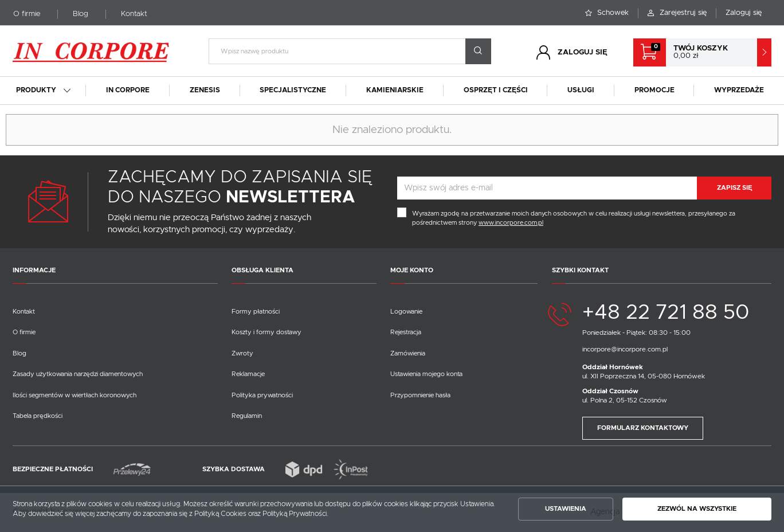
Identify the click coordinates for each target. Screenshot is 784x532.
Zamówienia (408, 353)
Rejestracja (406, 332)
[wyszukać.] (478, 51)
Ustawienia (566, 509)
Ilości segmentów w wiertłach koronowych (75, 395)
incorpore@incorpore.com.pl (625, 349)
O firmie (27, 14)
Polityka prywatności (262, 395)
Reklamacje (248, 374)
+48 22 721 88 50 (666, 313)
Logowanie (406, 312)
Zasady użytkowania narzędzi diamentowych (78, 374)
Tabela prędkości (38, 416)
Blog (81, 14)
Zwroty (242, 353)
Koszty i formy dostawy (266, 332)
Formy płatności (256, 312)
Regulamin (247, 416)
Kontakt (134, 14)
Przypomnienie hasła (420, 395)
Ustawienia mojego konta (426, 374)
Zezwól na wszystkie (697, 509)
